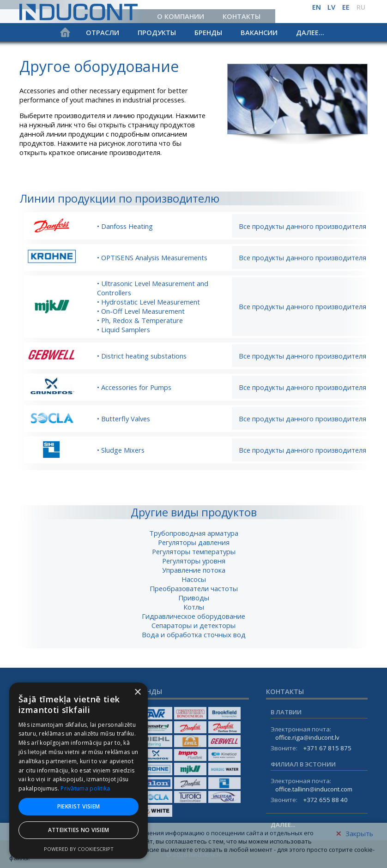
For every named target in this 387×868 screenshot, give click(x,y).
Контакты (242, 16)
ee (346, 7)
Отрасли (103, 32)
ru (361, 7)
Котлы (194, 607)
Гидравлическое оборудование (193, 616)
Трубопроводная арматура (194, 533)
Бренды (208, 32)
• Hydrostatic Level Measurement (148, 302)
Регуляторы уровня (194, 561)
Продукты (157, 32)
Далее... (310, 32)
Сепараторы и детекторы (193, 625)
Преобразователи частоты (194, 588)
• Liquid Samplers (124, 329)
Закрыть (354, 836)
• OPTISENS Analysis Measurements (152, 257)
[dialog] (79, 771)
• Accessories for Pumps (134, 387)
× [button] (137, 692)
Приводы (194, 598)
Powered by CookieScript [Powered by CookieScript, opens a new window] (79, 849)
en (317, 7)
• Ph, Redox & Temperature (140, 320)
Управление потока (194, 570)
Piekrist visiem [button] (79, 806)
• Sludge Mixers (121, 450)
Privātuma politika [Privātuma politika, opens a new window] (85, 788)
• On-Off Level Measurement (141, 311)
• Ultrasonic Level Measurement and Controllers (153, 288)
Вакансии (259, 32)
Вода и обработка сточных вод (194, 635)
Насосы (194, 579)
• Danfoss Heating (125, 226)
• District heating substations (142, 356)
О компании (181, 16)
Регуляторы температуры (194, 551)
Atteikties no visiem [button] (79, 830)
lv (331, 7)
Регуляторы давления (194, 542)
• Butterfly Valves (124, 419)
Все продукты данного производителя (302, 226)
